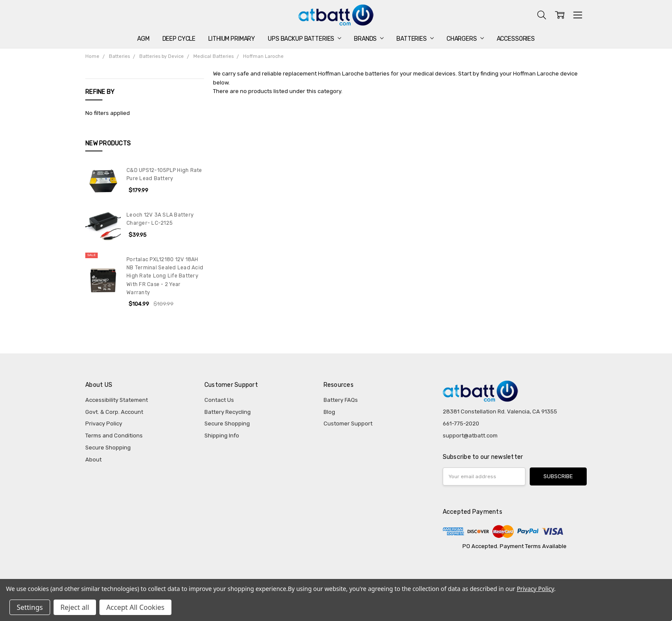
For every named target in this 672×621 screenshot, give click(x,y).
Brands (369, 39)
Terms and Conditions (114, 436)
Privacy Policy (104, 424)
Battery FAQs (341, 400)
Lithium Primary (232, 39)
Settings (30, 607)
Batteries (415, 39)
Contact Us (219, 400)
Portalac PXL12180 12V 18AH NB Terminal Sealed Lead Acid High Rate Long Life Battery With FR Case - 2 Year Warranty (165, 276)
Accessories (516, 39)
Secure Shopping (108, 448)
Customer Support (348, 424)
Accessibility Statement (117, 400)
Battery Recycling (228, 412)
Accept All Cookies (135, 607)
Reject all (75, 607)
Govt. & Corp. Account (114, 412)
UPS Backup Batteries (304, 39)
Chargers (465, 39)
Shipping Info (222, 436)
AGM (143, 39)
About (93, 460)
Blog (329, 412)
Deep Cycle (179, 39)
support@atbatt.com (470, 436)
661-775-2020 (461, 424)
